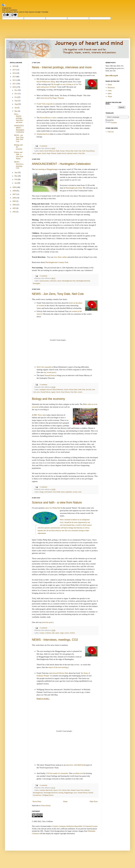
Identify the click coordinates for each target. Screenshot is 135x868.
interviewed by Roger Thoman (52, 98)
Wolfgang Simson (48, 795)
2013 (14, 77)
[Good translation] (6, 15)
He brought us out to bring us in (63, 84)
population (69, 492)
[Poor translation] (14, 15)
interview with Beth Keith (76, 765)
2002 (14, 212)
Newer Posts (37, 801)
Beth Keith (49, 790)
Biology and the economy (48, 399)
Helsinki (87, 790)
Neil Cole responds (44, 367)
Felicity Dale (69, 151)
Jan (16, 183)
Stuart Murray (65, 392)
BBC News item (40, 415)
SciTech (72, 633)
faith (53, 633)
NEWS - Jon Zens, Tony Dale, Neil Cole (58, 294)
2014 (14, 73)
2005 (14, 201)
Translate (111, 123)
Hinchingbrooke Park (74, 188)
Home (65, 801)
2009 (14, 187)
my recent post (50, 372)
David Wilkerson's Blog (46, 82)
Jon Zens (89, 390)
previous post (47, 622)
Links (110, 91)
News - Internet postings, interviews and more (62, 67)
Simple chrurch (62, 153)
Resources (111, 88)
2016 (14, 66)
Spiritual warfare (72, 153)
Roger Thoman (51, 153)
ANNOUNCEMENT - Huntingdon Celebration (61, 164)
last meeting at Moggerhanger (47, 169)
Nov (16, 94)
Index (110, 94)
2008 (14, 191)
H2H (84, 151)
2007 (14, 194)
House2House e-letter (48, 118)
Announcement (44, 281)
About (110, 96)
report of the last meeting (58, 667)
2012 (14, 80)
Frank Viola (78, 151)
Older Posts (94, 801)
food (54, 492)
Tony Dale (82, 153)
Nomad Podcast (51, 375)
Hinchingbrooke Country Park (57, 262)
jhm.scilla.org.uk (112, 76)
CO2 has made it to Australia (57, 773)
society (75, 492)
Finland (73, 790)
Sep (16, 101)
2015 (14, 70)
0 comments (44, 146)
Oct (16, 97)
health (58, 492)
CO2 (60, 790)
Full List (111, 132)
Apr (16, 173)
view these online (60, 257)
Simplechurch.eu (43, 134)
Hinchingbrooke (38, 793)
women (80, 392)
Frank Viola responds (45, 104)
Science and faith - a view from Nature (57, 502)
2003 (14, 208)
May (16, 111)
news (34, 153)
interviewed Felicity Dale (59, 673)
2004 (14, 205)
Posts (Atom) (46, 806)
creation (42, 633)
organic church (41, 153)
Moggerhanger (69, 793)
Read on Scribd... (43, 699)
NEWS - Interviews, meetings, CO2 (55, 640)
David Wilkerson (50, 151)
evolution (48, 633)
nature (63, 492)
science (67, 633)
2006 (14, 198)
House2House (90, 151)
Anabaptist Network (46, 390)
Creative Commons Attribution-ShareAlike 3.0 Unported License (75, 826)
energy (41, 492)
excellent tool (78, 773)
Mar (16, 176)
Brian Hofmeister (58, 390)
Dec (16, 90)
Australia (42, 790)
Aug (16, 104)
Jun (16, 108)
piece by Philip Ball (53, 508)
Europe (62, 151)
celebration (53, 281)
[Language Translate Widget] (118, 117)
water (80, 492)
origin (62, 633)
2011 (14, 84)
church (41, 151)
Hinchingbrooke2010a (83, 281)
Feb (16, 179)
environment (48, 492)
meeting (61, 793)
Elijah (57, 151)
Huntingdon (37, 283)
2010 (14, 87)
